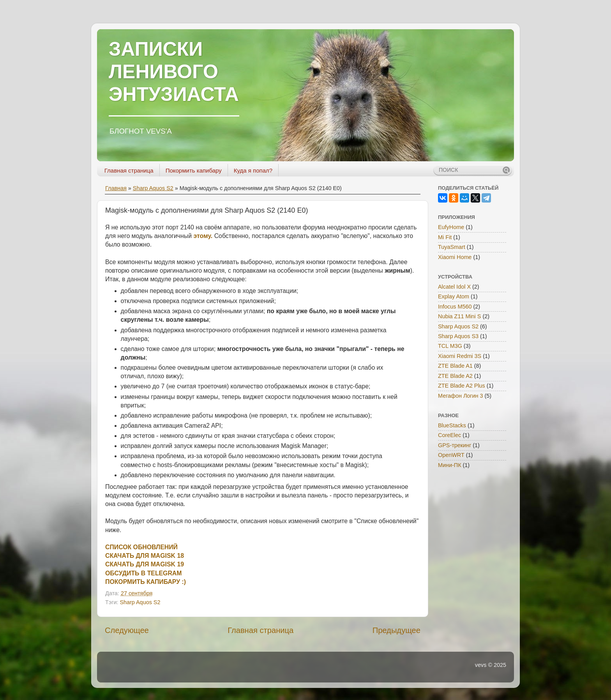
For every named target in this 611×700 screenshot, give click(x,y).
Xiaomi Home (455, 257)
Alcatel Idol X (454, 287)
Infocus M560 (455, 307)
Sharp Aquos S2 (153, 188)
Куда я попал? (253, 170)
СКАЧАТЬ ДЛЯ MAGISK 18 (145, 556)
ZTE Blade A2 (455, 376)
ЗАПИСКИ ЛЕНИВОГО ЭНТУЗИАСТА (174, 72)
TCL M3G (450, 346)
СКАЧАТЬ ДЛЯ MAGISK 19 (145, 564)
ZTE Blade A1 (455, 366)
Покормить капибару (194, 170)
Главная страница (129, 170)
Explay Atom (454, 296)
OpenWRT (451, 455)
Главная (116, 188)
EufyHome (451, 227)
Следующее (127, 630)
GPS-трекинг (455, 445)
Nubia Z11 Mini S (459, 316)
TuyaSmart (452, 247)
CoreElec (449, 435)
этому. (203, 236)
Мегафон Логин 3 (461, 396)
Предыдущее (396, 630)
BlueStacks (452, 425)
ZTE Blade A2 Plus (462, 386)
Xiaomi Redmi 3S (460, 356)
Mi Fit (445, 237)
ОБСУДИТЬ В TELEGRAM (143, 573)
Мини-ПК (450, 465)
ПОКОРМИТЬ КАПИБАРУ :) (146, 582)
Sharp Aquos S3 (458, 336)
